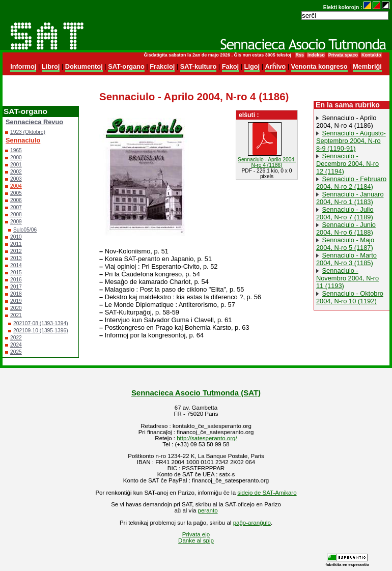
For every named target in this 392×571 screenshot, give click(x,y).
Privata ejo (196, 534)
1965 (16, 150)
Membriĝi (367, 66)
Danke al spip (196, 540)
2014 (16, 265)
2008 (16, 215)
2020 (16, 308)
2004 (16, 186)
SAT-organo (126, 66)
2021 (16, 315)
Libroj (51, 66)
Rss (299, 55)
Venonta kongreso (319, 66)
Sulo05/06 (25, 230)
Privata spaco (343, 55)
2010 (16, 237)
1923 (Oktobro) (28, 132)
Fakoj (230, 66)
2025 (16, 352)
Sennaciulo (23, 140)
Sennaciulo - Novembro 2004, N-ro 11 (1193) (347, 278)
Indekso (316, 55)
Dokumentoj (84, 66)
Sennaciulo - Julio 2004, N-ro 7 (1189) (345, 213)
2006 (16, 200)
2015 (16, 273)
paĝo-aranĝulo (252, 523)
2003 (16, 179)
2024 (16, 345)
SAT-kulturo (199, 66)
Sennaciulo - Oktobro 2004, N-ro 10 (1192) (350, 297)
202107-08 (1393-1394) (41, 323)
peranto (208, 510)
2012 (16, 251)
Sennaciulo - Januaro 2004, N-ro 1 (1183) (350, 198)
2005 (16, 193)
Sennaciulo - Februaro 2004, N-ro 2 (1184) (351, 183)
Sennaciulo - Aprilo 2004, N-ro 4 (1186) (346, 122)
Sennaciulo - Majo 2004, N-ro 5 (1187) (345, 244)
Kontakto (371, 55)
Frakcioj (162, 66)
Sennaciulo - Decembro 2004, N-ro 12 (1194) (347, 164)
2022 (16, 338)
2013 (16, 258)
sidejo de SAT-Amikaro (267, 493)
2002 (16, 172)
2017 (16, 287)
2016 (16, 280)
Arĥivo (276, 66)
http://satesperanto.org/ (207, 438)
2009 (16, 222)
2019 (16, 301)
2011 (16, 244)
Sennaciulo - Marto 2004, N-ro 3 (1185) (346, 259)
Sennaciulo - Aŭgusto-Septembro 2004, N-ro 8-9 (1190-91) (351, 141)
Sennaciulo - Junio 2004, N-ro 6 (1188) (346, 229)
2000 (16, 158)
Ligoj (252, 66)
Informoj (23, 66)
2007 (16, 207)
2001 (16, 165)
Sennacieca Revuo (34, 122)
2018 (16, 294)
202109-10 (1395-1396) (41, 331)
